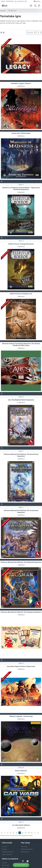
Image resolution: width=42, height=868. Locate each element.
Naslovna (3, 11)
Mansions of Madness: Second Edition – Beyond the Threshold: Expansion (21, 189)
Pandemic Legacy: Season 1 (21, 83)
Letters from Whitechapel (21, 133)
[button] (2, 81)
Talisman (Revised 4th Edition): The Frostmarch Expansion (21, 511)
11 (32, 833)
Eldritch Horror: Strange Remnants (21, 244)
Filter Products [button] (22, 865)
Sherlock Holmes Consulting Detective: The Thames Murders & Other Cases (21, 345)
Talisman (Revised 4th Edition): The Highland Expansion (21, 562)
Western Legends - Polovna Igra (21, 716)
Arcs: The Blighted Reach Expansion (21, 400)
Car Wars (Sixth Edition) (21, 825)
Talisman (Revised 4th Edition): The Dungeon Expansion (21, 612)
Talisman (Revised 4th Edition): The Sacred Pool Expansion (21, 455)
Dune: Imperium (21, 771)
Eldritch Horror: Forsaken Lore (21, 294)
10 (29, 833)
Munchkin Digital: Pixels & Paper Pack (21, 666)
